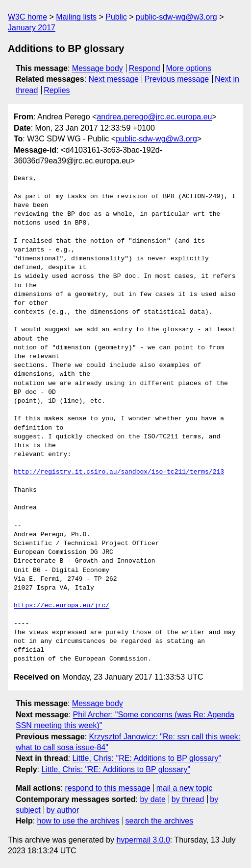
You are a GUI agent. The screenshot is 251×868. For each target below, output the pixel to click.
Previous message (177, 79)
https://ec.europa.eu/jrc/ (62, 606)
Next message (114, 79)
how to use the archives (78, 821)
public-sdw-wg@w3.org (176, 17)
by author (63, 810)
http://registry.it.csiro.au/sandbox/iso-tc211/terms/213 (119, 472)
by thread (188, 799)
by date (152, 799)
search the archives (160, 821)
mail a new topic (185, 788)
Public (116, 17)
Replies (57, 90)
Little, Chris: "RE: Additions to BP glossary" (147, 758)
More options (189, 68)
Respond (145, 68)
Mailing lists (76, 17)
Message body (98, 68)
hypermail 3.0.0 (143, 840)
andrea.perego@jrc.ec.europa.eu (154, 117)
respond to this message (107, 788)
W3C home (27, 17)
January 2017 (32, 28)
